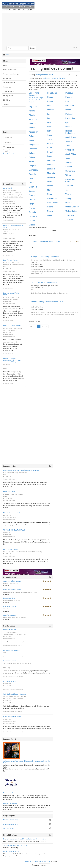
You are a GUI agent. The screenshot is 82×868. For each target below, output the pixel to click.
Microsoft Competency (11, 820)
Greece (32, 225)
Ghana (32, 221)
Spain (68, 158)
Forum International (10, 630)
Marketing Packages (10, 70)
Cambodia (33, 170)
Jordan (50, 139)
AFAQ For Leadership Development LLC (48, 257)
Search (32, 48)
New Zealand (53, 203)
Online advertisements (11, 824)
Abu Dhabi (32, 100)
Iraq (49, 118)
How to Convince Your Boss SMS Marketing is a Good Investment (25, 839)
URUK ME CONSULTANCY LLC (14, 530)
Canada (32, 174)
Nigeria (50, 207)
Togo (67, 190)
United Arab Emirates (34, 94)
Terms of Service (9, 91)
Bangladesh (34, 145)
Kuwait (50, 152)
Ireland (50, 122)
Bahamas (33, 136)
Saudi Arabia (71, 137)
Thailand (69, 186)
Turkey (68, 198)
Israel (50, 127)
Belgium (32, 157)
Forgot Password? (8, 154)
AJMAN (31, 98)
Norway (50, 211)
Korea (50, 148)
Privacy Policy (8, 96)
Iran (49, 114)
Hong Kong (52, 93)
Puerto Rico (70, 118)
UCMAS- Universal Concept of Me (45, 242)
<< (31, 326)
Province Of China (70, 181)
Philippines (70, 106)
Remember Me (10, 147)
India (49, 106)
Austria (32, 128)
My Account (7, 78)
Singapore (70, 150)
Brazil (31, 162)
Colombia (33, 187)
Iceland (50, 101)
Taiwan (68, 175)
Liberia (50, 165)
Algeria (32, 115)
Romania (69, 127)
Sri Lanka (69, 162)
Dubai (36, 98)
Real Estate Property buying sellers (54, 78)
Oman (50, 215)
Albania (32, 111)
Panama (69, 97)
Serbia (68, 146)
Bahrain (32, 140)
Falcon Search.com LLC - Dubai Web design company (21, 470)
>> (46, 326)
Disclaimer (7, 100)
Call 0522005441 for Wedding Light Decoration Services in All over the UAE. (27, 762)
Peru (67, 101)
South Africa (71, 154)
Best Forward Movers (10, 260)
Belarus (32, 153)
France (32, 208)
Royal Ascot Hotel (9, 491)
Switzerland (70, 171)
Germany (33, 216)
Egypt (31, 204)
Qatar (68, 122)
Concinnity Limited (9, 661)
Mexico (50, 186)
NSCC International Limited (12, 513)
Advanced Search (9, 83)
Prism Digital (8, 188)
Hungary (51, 97)
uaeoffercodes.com (10, 615)
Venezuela (70, 215)
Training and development (44, 75)
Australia (33, 124)
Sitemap (6, 104)
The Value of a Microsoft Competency (16, 845)
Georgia (32, 212)
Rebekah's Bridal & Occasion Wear (13, 226)
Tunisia (68, 194)
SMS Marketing (8, 829)
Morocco (51, 190)
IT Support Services (10, 607)
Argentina (33, 119)
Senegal (69, 141)
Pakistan (69, 93)
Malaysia (51, 173)
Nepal (50, 194)
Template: (35, 865)
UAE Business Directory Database (15, 694)
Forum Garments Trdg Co (12, 650)
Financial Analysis (9, 793)
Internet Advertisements (11, 852)
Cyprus (32, 195)
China (31, 183)
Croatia (32, 191)
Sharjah (41, 98)
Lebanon (51, 160)
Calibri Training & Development (44, 282)
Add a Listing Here (74, 75)
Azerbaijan (33, 132)
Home (7, 55)
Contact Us (7, 87)
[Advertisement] (41, 29)
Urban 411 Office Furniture (12, 326)
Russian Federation (70, 132)
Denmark (33, 199)
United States (71, 211)
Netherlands (52, 198)
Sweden (69, 167)
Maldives (51, 177)
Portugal (69, 114)
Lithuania (51, 169)
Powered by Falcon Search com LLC (37, 861)
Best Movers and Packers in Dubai (13, 294)
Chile (31, 178)
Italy (49, 131)
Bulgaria (32, 166)
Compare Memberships (11, 74)
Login (75, 47)
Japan (50, 135)
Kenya (50, 143)
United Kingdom (72, 207)
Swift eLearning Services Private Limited (48, 302)
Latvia (50, 156)
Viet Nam (69, 220)
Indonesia (51, 110)
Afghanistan (34, 107)
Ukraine (69, 203)
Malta (50, 182)
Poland (68, 110)
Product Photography (10, 803)
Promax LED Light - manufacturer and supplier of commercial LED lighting (13, 360)
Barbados (33, 149)
